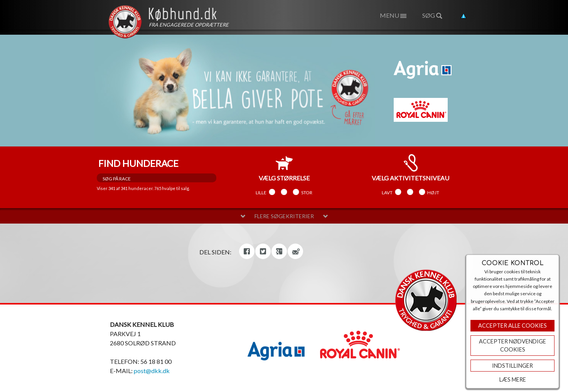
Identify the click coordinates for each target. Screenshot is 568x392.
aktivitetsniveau (410, 168)
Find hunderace (138, 163)
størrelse (284, 168)
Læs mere (513, 379)
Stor (307, 192)
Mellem (284, 192)
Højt (433, 192)
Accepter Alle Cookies (512, 326)
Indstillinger (512, 366)
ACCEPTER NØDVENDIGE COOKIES (512, 346)
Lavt (387, 192)
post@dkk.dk (152, 371)
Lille (261, 192)
